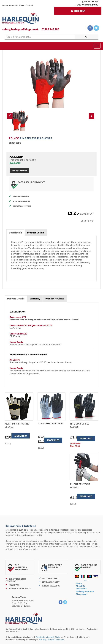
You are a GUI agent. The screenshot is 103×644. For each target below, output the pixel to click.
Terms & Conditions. (56, 640)
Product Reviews (55, 299)
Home (5, 6)
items (78, 5)
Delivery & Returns (85, 591)
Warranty (35, 299)
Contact (29, 6)
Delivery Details (16, 299)
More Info (21, 436)
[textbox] (40, 37)
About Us (13, 6)
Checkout (78, 11)
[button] (10, 116)
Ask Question (19, 170)
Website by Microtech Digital (48, 637)
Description (15, 233)
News (22, 6)
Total (88, 5)
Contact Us (81, 589)
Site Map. (43, 640)
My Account (90, 1)
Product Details (36, 233)
